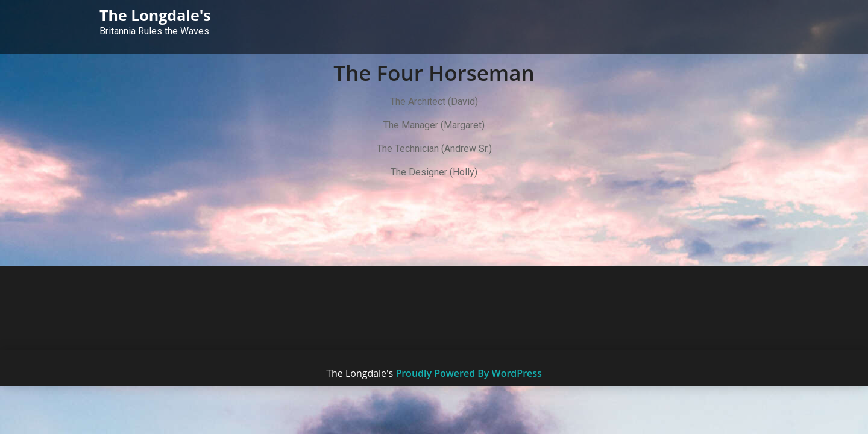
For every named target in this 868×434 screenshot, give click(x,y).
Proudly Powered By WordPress (468, 373)
